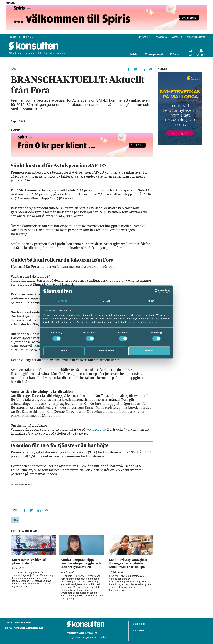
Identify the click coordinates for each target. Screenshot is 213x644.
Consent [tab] (62, 301)
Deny (64, 351)
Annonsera (177, 37)
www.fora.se (96, 430)
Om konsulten (144, 37)
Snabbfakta (139, 624)
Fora (15, 520)
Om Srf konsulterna (196, 37)
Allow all (149, 351)
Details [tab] (106, 301)
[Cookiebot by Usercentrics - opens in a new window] (157, 291)
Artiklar (134, 54)
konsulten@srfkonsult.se (29, 628)
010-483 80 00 (24, 623)
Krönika (175, 54)
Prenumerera (161, 37)
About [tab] (151, 301)
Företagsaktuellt (154, 54)
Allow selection (106, 351)
